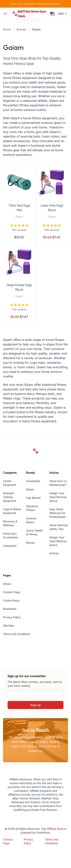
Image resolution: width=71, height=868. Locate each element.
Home (7, 29)
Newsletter (10, 609)
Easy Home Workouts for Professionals (58, 513)
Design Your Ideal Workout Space (58, 497)
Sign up (36, 705)
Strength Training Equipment (10, 497)
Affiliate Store (55, 829)
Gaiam (30, 489)
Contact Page (12, 592)
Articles (54, 553)
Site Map (9, 626)
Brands (21, 29)
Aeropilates (33, 481)
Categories (10, 546)
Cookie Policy (11, 600)
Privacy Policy (12, 617)
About (7, 584)
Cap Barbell (33, 498)
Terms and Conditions (16, 634)
